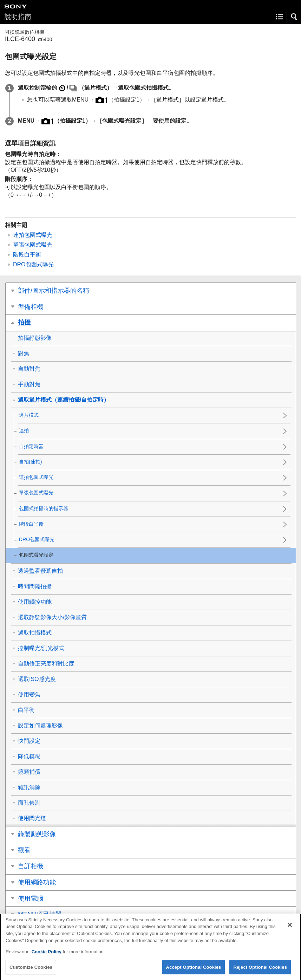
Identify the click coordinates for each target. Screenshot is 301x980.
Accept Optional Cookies (194, 972)
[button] (294, 17)
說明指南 (18, 17)
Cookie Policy (47, 957)
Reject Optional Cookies (260, 972)
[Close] (290, 930)
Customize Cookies (31, 972)
